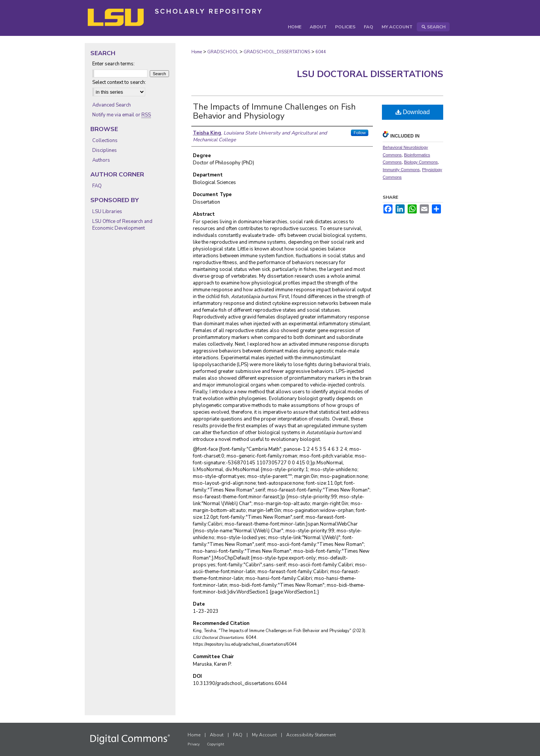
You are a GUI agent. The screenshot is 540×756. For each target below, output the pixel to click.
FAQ (97, 186)
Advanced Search (112, 105)
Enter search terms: (113, 64)
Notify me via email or (122, 115)
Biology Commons (421, 162)
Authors (101, 160)
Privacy (194, 744)
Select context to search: (119, 82)
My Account (264, 735)
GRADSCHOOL (223, 52)
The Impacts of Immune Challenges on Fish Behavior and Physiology (274, 111)
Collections (105, 141)
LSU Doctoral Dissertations (370, 74)
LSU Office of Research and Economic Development (122, 225)
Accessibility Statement (311, 735)
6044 (321, 52)
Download (413, 112)
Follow (360, 133)
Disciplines (105, 150)
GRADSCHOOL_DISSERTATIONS (277, 52)
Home (197, 52)
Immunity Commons (401, 170)
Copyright (216, 744)
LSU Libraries (107, 212)
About (217, 735)
